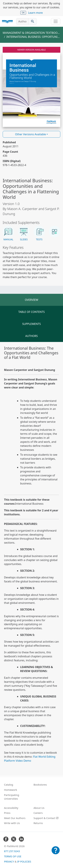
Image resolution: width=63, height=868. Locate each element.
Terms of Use (13, 856)
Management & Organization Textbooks (32, 33)
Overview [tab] (32, 300)
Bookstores (40, 785)
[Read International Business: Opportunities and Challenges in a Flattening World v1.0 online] (32, 87)
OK (23, 13)
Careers (38, 813)
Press (7, 813)
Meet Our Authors (15, 818)
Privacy (9, 861)
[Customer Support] (56, 853)
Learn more (35, 13)
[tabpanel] (32, 554)
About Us (39, 808)
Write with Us (12, 823)
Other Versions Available (31, 134)
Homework (11, 790)
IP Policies (24, 861)
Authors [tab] (32, 336)
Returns (38, 823)
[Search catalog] (33, 21)
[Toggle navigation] (56, 21)
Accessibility (11, 808)
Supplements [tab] (31, 324)
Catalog (9, 785)
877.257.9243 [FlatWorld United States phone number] (12, 851)
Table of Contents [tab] (32, 312)
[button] (8, 234)
